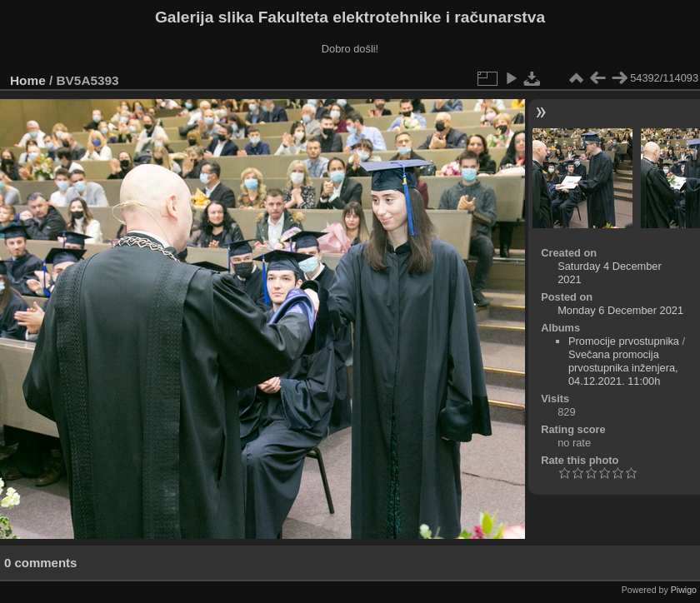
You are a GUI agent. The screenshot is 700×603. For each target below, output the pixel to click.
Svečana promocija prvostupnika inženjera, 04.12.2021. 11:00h (623, 368)
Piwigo (684, 590)
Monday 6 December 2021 (620, 310)
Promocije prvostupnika (624, 341)
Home (28, 80)
